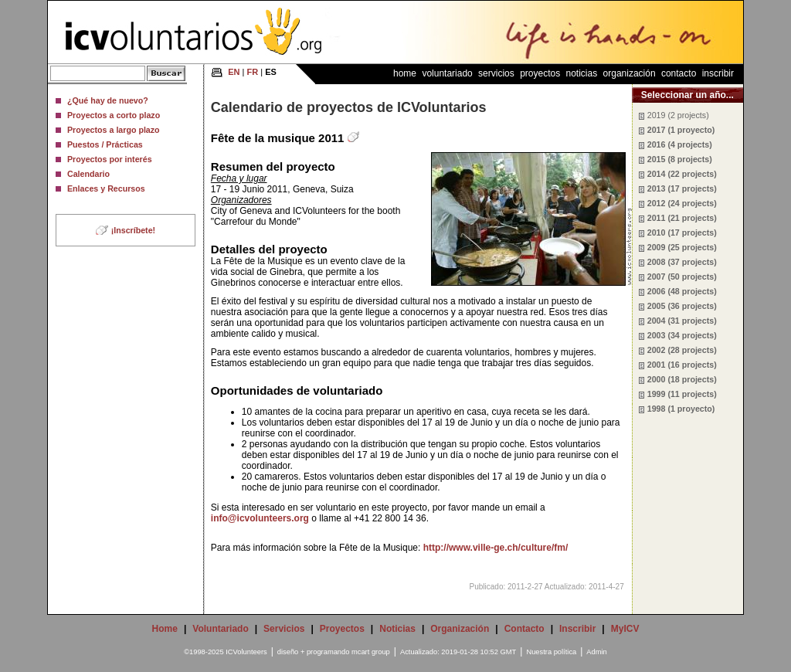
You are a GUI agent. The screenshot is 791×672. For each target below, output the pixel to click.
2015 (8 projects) (680, 159)
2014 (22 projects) (682, 174)
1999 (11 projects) (682, 394)
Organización (630, 73)
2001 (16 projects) (682, 365)
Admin (596, 652)
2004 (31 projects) (682, 321)
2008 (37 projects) (682, 262)
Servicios (496, 73)
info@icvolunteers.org (260, 518)
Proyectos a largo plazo (114, 130)
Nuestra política (551, 652)
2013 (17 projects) (682, 188)
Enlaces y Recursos (106, 188)
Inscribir (718, 73)
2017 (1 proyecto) (681, 130)
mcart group (371, 652)
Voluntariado (447, 73)
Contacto (679, 73)
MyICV (625, 629)
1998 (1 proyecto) (681, 409)
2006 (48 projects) (682, 291)
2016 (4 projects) (680, 144)
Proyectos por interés (110, 159)
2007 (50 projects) (682, 277)
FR (253, 72)
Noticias (582, 73)
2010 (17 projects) (682, 232)
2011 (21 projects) (682, 218)
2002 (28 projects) (682, 350)
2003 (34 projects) (682, 335)
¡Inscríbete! (133, 230)
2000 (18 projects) (682, 379)
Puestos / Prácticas (105, 144)
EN (234, 72)
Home (405, 73)
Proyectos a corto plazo (114, 115)
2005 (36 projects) (682, 306)
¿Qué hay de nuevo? (108, 100)
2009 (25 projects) (682, 247)
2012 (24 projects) (682, 203)
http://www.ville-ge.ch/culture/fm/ (496, 548)
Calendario (88, 174)
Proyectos (540, 73)
